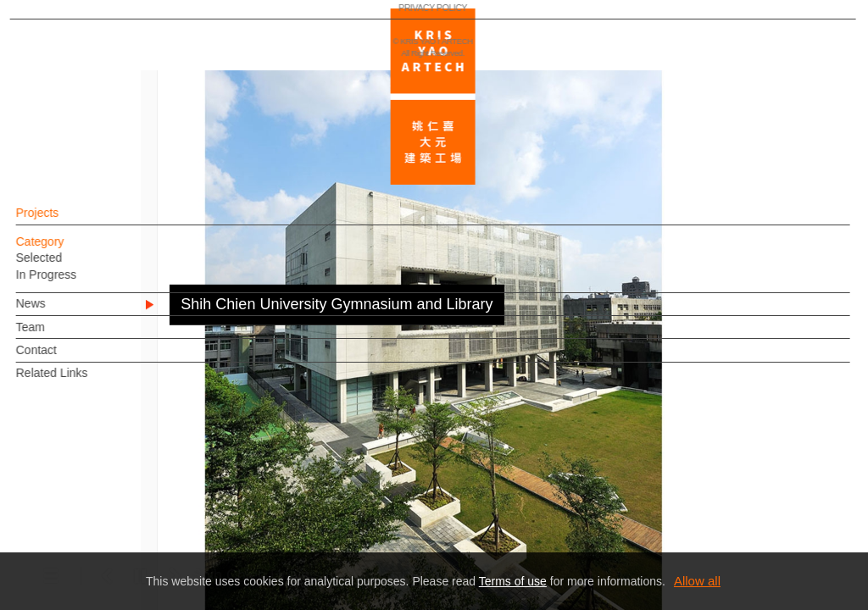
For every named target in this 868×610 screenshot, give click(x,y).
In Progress (75, 283)
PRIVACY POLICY (88, 547)
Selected (68, 266)
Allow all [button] (697, 581)
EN (116, 498)
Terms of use (513, 581)
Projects (67, 221)
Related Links (81, 381)
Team (59, 335)
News (60, 312)
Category (69, 250)
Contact (65, 358)
